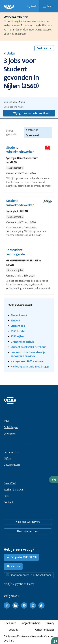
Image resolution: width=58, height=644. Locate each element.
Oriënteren (10, 434)
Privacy (50, 623)
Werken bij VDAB (13, 490)
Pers (6, 496)
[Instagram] (33, 605)
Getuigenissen (12, 465)
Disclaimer (10, 623)
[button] (53, 480)
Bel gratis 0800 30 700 (24, 557)
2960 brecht (18, 331)
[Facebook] (7, 605)
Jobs (9, 53)
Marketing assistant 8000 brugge (30, 366)
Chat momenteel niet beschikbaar (30, 575)
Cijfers (7, 458)
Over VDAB (10, 483)
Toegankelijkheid (31, 623)
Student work (19, 315)
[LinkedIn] (15, 605)
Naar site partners (28, 531)
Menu (51, 6)
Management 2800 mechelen (28, 361)
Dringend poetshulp (23, 342)
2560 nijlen (17, 336)
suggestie (18, 584)
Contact (8, 502)
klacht (31, 584)
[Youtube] (24, 605)
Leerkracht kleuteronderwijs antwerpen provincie (28, 354)
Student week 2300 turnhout (28, 347)
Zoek (34, 6)
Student (16, 320)
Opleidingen (11, 427)
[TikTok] (41, 605)
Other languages (45, 630)
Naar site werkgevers (28, 522)
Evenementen (12, 452)
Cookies (13, 630)
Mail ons (15, 566)
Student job (18, 326)
